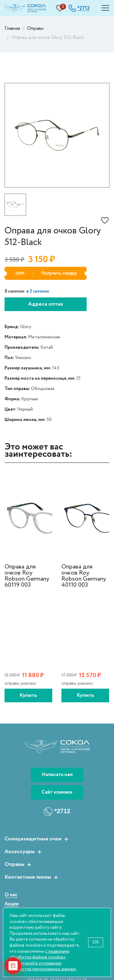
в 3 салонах (38, 291)
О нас (11, 895)
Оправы (14, 865)
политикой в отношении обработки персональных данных (43, 966)
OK (96, 942)
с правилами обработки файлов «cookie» (39, 954)
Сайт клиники (57, 792)
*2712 (62, 811)
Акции (12, 904)
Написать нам (57, 775)
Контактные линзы (28, 877)
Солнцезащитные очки (33, 839)
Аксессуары (20, 852)
